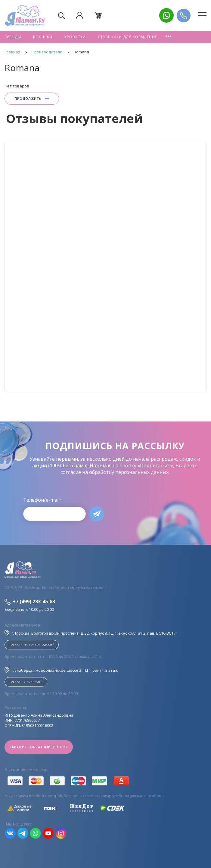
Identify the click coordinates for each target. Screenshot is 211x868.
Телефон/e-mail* (43, 500)
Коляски (43, 37)
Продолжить (32, 98)
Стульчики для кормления (128, 37)
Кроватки (75, 37)
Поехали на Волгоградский (32, 644)
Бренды (13, 37)
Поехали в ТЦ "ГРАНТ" (26, 682)
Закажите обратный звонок (39, 747)
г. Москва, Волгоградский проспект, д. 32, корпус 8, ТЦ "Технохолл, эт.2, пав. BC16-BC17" (91, 633)
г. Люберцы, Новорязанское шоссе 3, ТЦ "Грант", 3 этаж (61, 670)
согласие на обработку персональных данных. (115, 472)
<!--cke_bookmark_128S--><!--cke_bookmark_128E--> (105, 267)
